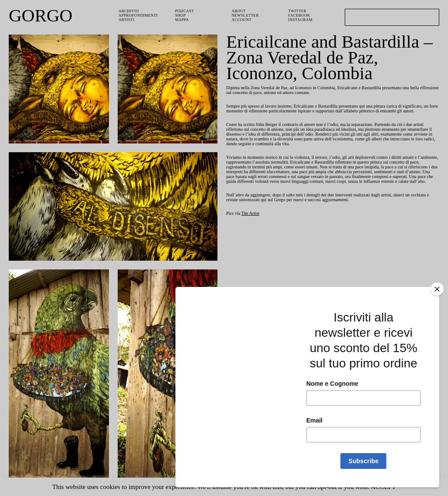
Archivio (129, 11)
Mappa (183, 21)
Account (243, 21)
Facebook (300, 16)
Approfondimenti (139, 16)
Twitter (298, 11)
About (239, 11)
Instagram (301, 21)
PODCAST (185, 11)
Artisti (127, 21)
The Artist (254, 232)
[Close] (437, 289)
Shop (181, 16)
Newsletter (246, 16)
